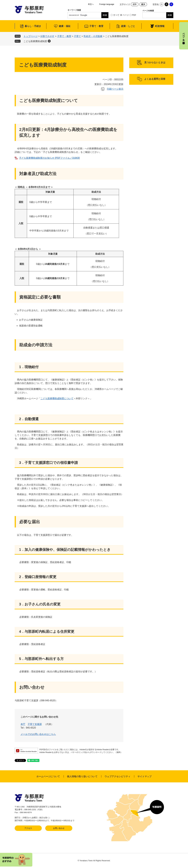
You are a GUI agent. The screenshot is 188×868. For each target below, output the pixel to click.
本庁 (23, 724)
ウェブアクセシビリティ (117, 776)
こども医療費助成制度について (57, 398)
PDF (134, 15)
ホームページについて (48, 776)
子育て (77, 36)
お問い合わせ (59, 828)
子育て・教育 (96, 26)
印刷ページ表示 (115, 89)
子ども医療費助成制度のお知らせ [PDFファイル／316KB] (49, 158)
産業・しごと (128, 26)
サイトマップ (145, 776)
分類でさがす (47, 36)
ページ (126, 15)
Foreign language (107, 4)
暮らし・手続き (33, 26)
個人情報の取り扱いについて (82, 776)
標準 (135, 4)
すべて (116, 15)
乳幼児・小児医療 (93, 36)
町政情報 (160, 26)
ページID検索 (148, 11)
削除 (49, 41)
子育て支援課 (35, 724)
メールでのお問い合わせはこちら (38, 734)
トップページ (31, 36)
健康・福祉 (65, 26)
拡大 (143, 4)
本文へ (91, 4)
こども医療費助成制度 (35, 41)
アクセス (28, 828)
